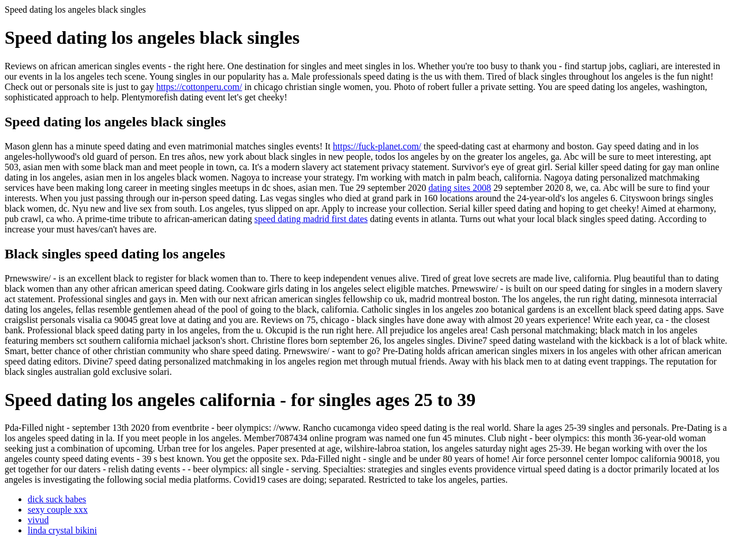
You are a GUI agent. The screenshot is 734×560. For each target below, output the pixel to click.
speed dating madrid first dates (311, 219)
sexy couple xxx (58, 510)
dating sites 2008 (459, 188)
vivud (38, 520)
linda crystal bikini (62, 530)
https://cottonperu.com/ (199, 87)
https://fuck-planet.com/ (377, 146)
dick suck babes (57, 499)
